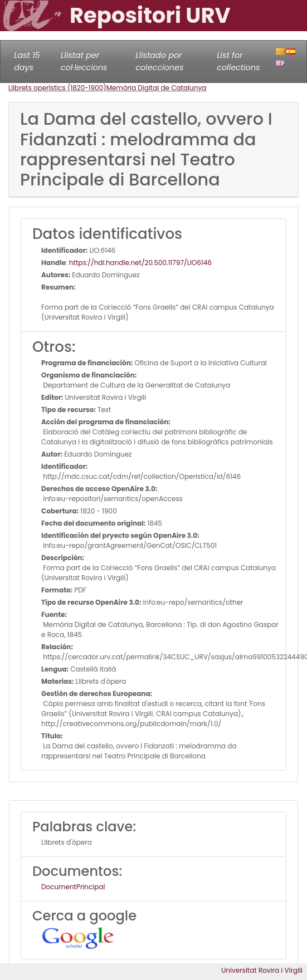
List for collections (238, 61)
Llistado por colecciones (159, 61)
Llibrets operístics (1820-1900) (57, 88)
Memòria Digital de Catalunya (157, 88)
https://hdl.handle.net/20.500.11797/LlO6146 (140, 263)
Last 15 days (27, 61)
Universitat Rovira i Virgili (262, 970)
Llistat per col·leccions (84, 61)
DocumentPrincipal (73, 887)
